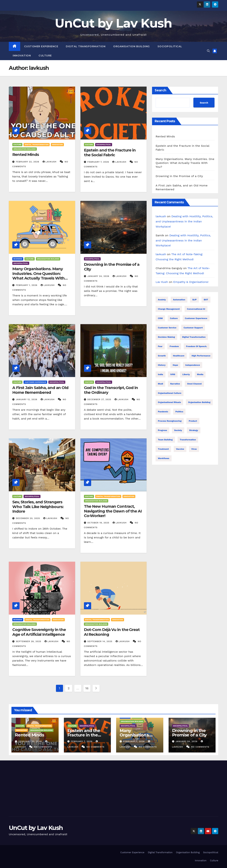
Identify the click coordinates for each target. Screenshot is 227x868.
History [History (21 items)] (162, 365)
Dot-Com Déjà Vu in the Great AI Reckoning (112, 632)
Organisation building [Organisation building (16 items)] (199, 402)
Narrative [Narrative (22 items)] (175, 384)
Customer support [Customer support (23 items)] (193, 328)
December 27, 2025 (100, 399)
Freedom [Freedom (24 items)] (174, 346)
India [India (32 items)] (160, 374)
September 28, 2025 (29, 641)
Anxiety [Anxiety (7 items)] (162, 300)
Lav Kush (162, 282)
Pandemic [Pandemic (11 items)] (163, 412)
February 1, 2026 (27, 285)
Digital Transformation (86, 46)
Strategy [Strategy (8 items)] (194, 430)
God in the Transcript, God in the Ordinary (111, 390)
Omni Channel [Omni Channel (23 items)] (194, 384)
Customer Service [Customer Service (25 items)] (167, 328)
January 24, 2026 (99, 276)
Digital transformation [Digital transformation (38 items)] (194, 337)
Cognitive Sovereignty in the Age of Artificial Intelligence (39, 632)
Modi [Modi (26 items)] (160, 384)
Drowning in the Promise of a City (112, 267)
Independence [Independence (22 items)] (193, 365)
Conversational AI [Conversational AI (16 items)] (196, 309)
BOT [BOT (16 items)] (206, 300)
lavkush (50, 162)
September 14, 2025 (100, 641)
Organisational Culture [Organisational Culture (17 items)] (170, 393)
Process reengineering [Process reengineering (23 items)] (170, 421)
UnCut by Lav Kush (113, 23)
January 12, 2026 (27, 399)
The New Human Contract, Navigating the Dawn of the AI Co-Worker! (113, 511)
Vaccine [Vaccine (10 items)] (180, 449)
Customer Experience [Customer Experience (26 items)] (196, 318)
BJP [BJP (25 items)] (194, 300)
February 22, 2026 (28, 162)
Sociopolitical (170, 46)
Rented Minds (26, 155)
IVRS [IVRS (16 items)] (173, 374)
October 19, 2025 (99, 523)
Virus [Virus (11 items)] (194, 449)
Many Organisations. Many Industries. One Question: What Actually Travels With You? (38, 276)
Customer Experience (41, 46)
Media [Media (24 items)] (200, 374)
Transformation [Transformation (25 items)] (188, 440)
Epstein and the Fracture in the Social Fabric (110, 152)
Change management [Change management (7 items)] (169, 309)
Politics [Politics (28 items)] (179, 412)
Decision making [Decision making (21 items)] (166, 337)
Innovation (22, 56)
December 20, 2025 (28, 518)
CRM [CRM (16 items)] (160, 318)
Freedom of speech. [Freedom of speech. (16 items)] (197, 346)
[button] (208, 51)
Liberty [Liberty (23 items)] (186, 374)
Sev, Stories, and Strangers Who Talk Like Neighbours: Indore (38, 507)
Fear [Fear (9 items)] (160, 346)
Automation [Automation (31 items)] (179, 300)
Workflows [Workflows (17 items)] (163, 458)
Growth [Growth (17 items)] (162, 356)
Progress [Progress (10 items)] (162, 430)
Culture (45, 56)
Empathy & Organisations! (191, 282)
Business (18, 259)
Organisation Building (131, 46)
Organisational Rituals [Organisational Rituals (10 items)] (169, 402)
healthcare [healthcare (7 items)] (179, 356)
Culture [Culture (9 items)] (174, 318)
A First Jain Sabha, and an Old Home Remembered (40, 390)
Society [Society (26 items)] (178, 430)
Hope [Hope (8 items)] (175, 365)
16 (87, 688)
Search (160, 90)
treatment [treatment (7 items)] (163, 449)
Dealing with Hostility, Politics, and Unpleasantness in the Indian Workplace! (184, 221)
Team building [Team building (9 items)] (165, 440)
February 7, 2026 (99, 162)
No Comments (43, 747)
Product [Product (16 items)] (193, 421)
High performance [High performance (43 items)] (201, 356)
